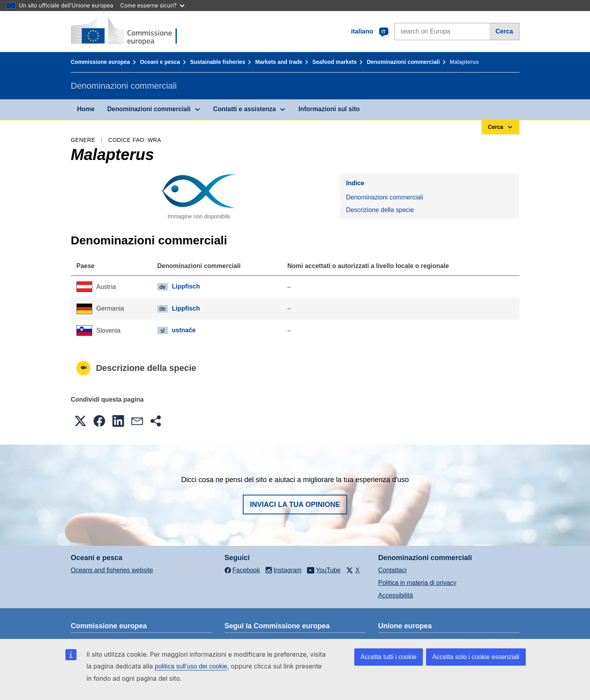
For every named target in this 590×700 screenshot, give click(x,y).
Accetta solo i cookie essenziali (476, 657)
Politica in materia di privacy (417, 583)
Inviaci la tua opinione (295, 505)
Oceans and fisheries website (112, 570)
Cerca (504, 31)
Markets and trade (279, 62)
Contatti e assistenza (245, 109)
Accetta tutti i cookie (389, 657)
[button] (80, 421)
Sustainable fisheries (218, 62)
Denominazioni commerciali (403, 62)
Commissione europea (101, 62)
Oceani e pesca (160, 62)
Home (86, 109)
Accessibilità (396, 595)
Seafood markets (335, 62)
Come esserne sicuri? (152, 5)
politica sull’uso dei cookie (191, 666)
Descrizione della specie (380, 210)
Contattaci (393, 570)
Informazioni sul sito (329, 109)
